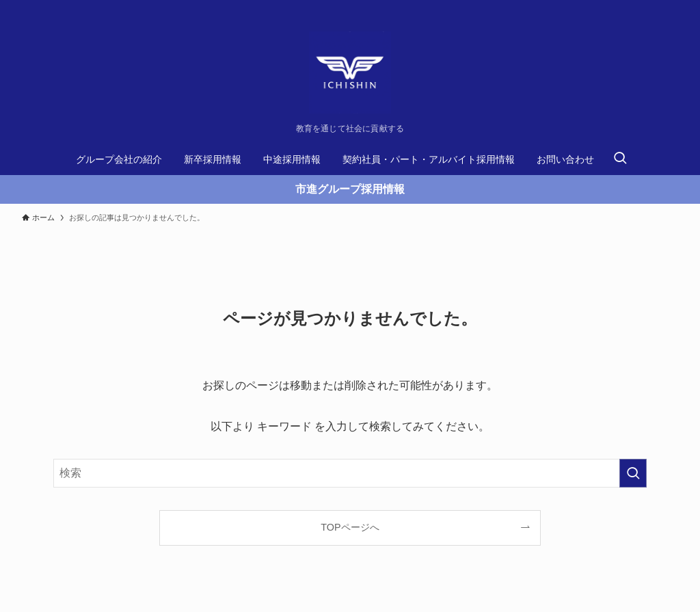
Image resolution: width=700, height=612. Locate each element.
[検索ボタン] (620, 159)
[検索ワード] (350, 473)
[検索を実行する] (633, 473)
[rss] (669, 8)
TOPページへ (350, 527)
